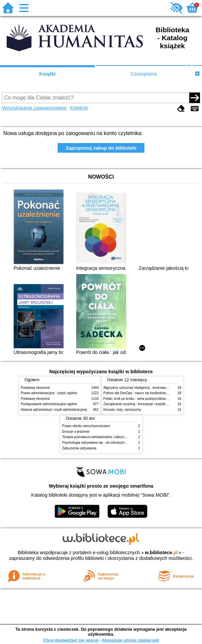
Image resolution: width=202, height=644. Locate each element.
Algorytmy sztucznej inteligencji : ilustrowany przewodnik (145, 388)
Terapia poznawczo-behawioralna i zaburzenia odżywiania (105, 437)
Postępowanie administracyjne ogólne (49, 404)
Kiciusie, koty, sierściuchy (122, 410)
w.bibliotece (161, 553)
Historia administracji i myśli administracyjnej (54, 410)
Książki (48, 74)
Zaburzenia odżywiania (79, 448)
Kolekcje (79, 108)
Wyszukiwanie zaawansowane (34, 108)
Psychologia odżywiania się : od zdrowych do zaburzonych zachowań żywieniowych (124, 443)
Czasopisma (144, 74)
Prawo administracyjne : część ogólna (49, 393)
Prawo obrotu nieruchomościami (86, 426)
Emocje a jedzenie (76, 432)
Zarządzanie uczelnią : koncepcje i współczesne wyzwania (147, 404)
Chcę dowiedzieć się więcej (71, 640)
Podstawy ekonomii (35, 388)
